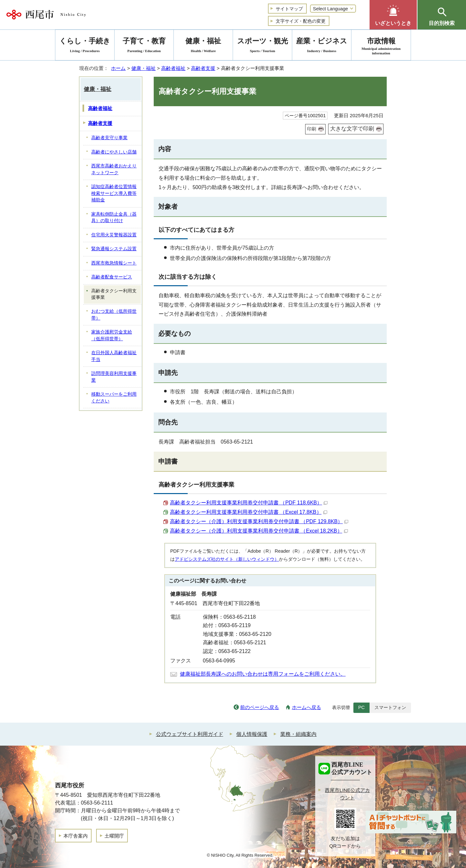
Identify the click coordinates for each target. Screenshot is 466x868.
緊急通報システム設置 (114, 249)
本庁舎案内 (76, 836)
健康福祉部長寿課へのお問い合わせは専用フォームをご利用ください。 (263, 674)
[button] (393, 15)
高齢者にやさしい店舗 (114, 152)
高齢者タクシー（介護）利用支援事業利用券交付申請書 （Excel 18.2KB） (259, 531)
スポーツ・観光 (262, 46)
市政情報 (381, 46)
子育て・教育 (144, 46)
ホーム (118, 68)
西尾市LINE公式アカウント (347, 794)
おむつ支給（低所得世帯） (114, 315)
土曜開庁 (114, 836)
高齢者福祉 (173, 68)
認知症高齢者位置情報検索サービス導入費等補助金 (114, 193)
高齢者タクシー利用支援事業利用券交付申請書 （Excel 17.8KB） (249, 512)
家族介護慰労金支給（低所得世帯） (112, 335)
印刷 (312, 129)
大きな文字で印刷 (352, 129)
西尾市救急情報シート (114, 263)
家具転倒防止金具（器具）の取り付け (114, 218)
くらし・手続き (85, 46)
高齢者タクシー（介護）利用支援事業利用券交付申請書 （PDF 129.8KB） (259, 521)
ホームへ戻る (306, 707)
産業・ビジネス (322, 46)
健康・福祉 (144, 68)
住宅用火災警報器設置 (114, 235)
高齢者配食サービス (112, 277)
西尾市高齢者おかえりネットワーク (114, 169)
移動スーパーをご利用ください (114, 398)
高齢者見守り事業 (109, 138)
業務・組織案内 (298, 734)
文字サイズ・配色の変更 (301, 21)
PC (361, 707)
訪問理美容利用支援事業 (114, 377)
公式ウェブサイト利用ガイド (190, 734)
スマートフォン (390, 707)
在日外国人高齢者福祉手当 (114, 356)
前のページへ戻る (260, 707)
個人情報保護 (252, 734)
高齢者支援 (203, 68)
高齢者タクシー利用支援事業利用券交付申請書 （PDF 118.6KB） (249, 503)
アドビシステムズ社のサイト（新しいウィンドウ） (227, 559)
